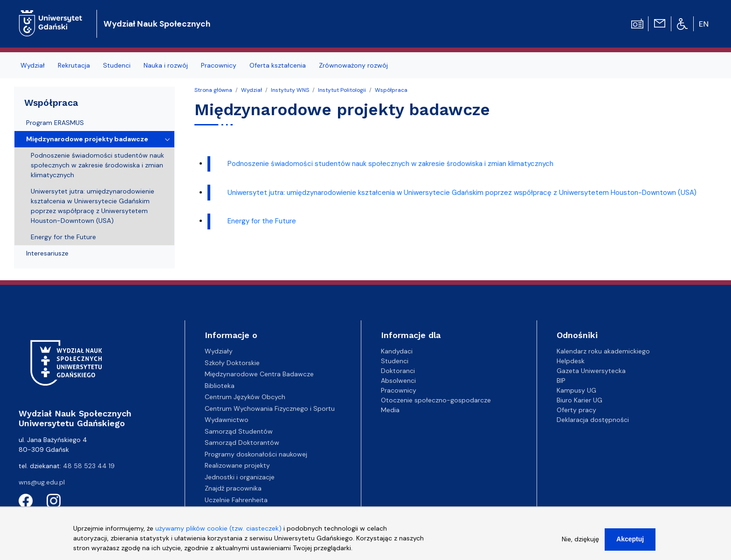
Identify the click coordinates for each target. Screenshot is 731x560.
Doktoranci (398, 371)
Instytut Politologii (342, 90)
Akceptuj (630, 544)
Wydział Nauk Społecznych (157, 24)
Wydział (33, 65)
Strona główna (213, 90)
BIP (561, 380)
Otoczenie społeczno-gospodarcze (436, 400)
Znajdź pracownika (233, 488)
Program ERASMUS (55, 123)
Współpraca (391, 90)
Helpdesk (571, 361)
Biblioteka (220, 386)
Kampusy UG (576, 390)
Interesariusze (47, 253)
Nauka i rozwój (166, 65)
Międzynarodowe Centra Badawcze (259, 374)
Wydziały (219, 351)
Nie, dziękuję (580, 544)
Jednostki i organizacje (240, 477)
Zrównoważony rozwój (353, 65)
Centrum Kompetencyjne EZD (250, 511)
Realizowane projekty (237, 465)
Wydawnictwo (227, 420)
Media (390, 410)
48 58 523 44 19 (89, 466)
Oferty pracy (576, 410)
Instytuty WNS (290, 90)
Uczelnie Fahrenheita (236, 500)
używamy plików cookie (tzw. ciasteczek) (218, 533)
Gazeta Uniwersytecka (591, 371)
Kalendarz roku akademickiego (603, 351)
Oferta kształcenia (278, 65)
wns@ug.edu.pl (42, 482)
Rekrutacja (74, 65)
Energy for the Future (262, 221)
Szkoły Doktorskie (232, 363)
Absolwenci (398, 380)
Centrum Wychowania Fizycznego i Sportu (270, 408)
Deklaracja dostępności (593, 420)
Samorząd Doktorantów (242, 442)
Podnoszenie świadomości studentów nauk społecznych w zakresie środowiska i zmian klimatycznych (390, 164)
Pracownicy (219, 65)
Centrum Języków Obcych (245, 397)
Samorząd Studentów (239, 431)
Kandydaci (397, 351)
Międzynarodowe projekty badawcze (87, 139)
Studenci (117, 65)
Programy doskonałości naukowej (256, 454)
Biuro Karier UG (579, 400)
